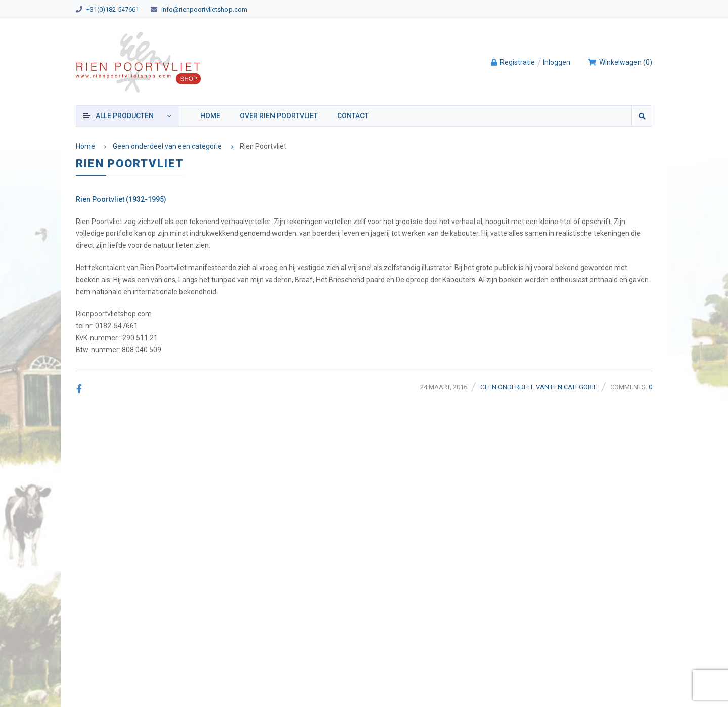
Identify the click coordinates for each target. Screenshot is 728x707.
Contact (353, 116)
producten (125, 116)
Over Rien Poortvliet (279, 116)
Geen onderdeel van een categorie (167, 146)
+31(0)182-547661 (113, 9)
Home (210, 116)
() (620, 62)
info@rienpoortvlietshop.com (204, 9)
